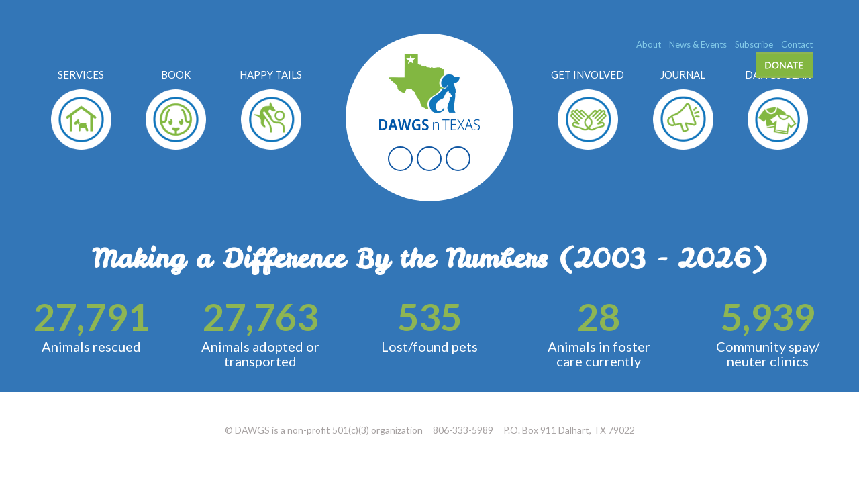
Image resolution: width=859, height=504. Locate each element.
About (649, 44)
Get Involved (588, 74)
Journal (683, 74)
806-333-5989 (463, 430)
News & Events (698, 44)
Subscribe (754, 44)
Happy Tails (271, 74)
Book (176, 74)
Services (81, 74)
